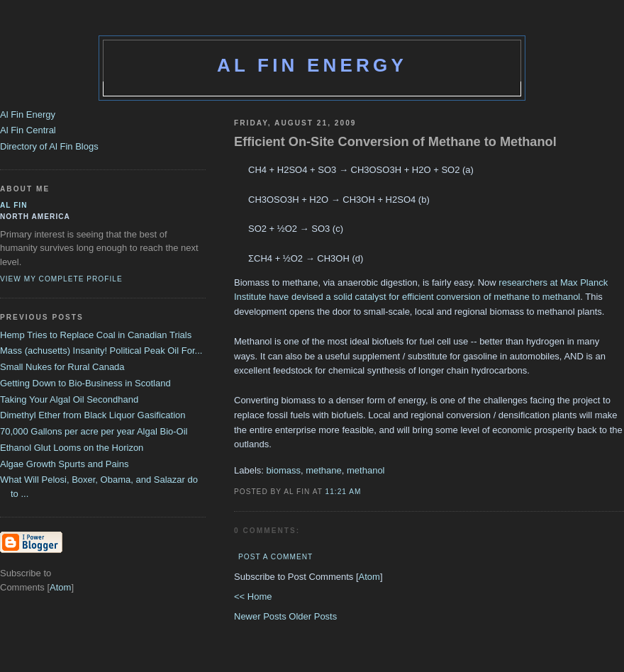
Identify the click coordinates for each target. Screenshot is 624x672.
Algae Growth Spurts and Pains (64, 464)
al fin (14, 205)
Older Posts (313, 616)
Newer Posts (261, 616)
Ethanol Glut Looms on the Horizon (72, 448)
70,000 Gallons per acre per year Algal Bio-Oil (94, 431)
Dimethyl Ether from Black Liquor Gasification (93, 415)
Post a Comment (275, 557)
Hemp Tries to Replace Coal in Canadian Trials (96, 335)
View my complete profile (61, 279)
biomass (284, 470)
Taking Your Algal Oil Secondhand (69, 399)
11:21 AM (344, 492)
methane (324, 470)
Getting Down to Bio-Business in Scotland (85, 383)
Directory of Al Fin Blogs (49, 146)
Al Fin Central (28, 130)
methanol (366, 470)
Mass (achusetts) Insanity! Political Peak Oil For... (101, 351)
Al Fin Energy (312, 65)
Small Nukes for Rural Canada (62, 367)
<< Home (253, 597)
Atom (369, 577)
